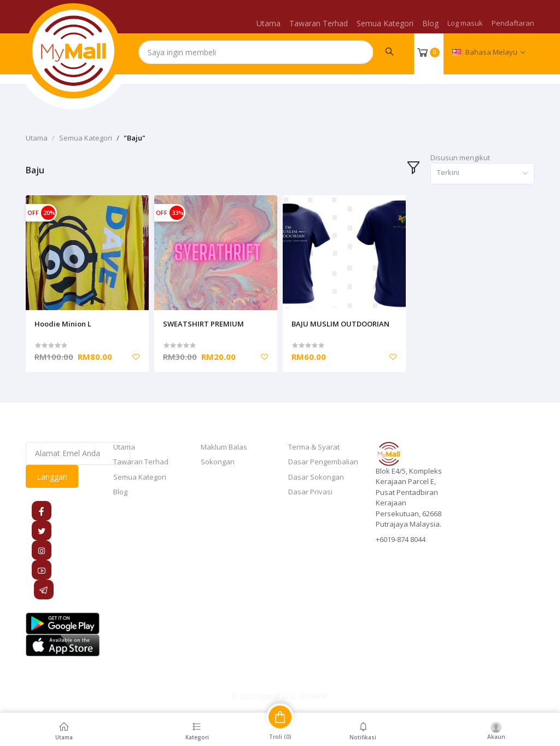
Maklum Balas (224, 447)
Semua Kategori (385, 23)
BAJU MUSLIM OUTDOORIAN (340, 324)
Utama (269, 23)
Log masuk (465, 23)
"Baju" (135, 138)
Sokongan (218, 462)
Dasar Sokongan (316, 477)
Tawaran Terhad (319, 23)
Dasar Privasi (310, 492)
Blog (430, 23)
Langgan (52, 477)
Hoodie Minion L (63, 324)
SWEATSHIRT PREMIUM (203, 324)
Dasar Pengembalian (323, 462)
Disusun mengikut (460, 158)
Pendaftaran (513, 23)
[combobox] (482, 174)
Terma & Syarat (314, 447)
